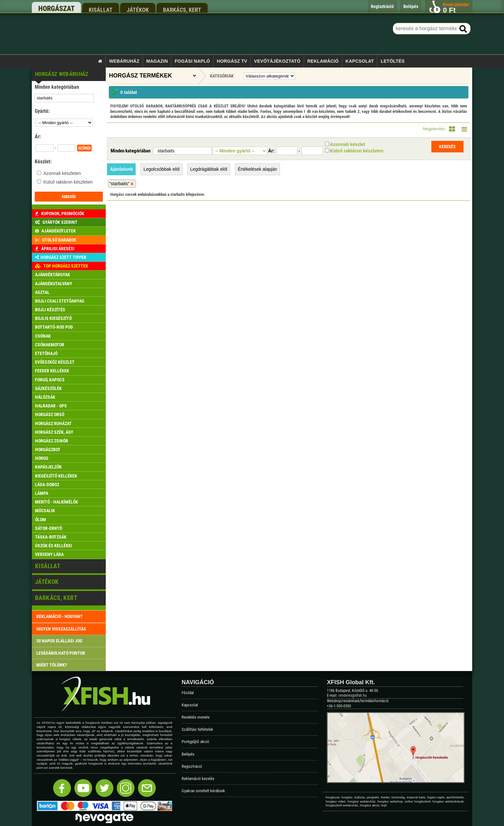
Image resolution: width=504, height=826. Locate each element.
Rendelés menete (196, 717)
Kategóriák (222, 76)
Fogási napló (192, 61)
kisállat (101, 10)
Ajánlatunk (122, 169)
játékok (138, 10)
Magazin (157, 61)
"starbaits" (119, 184)
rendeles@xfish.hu (353, 695)
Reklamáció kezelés (198, 779)
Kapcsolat (360, 61)
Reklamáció (323, 61)
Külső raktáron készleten (68, 182)
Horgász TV (232, 61)
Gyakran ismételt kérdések (203, 791)
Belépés (188, 754)
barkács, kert (182, 10)
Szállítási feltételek (197, 729)
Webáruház (124, 61)
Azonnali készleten (62, 173)
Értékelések (257, 169)
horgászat (56, 9)
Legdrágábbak (209, 169)
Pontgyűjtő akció (195, 742)
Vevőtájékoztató (277, 61)
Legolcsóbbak (161, 169)
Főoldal (188, 693)
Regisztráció (192, 766)
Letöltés (393, 61)
